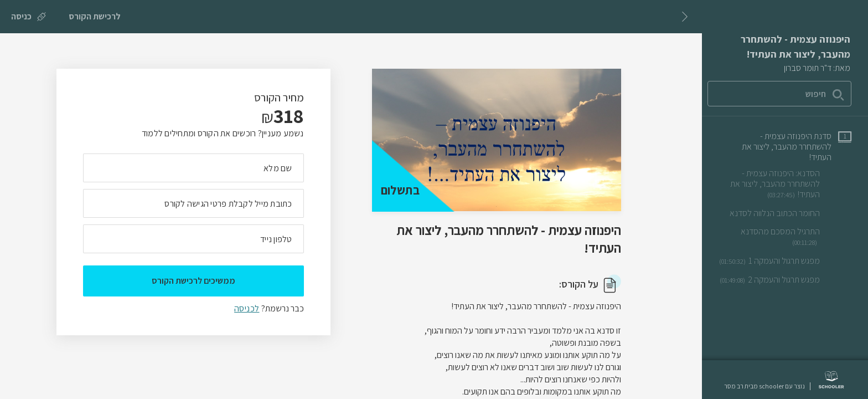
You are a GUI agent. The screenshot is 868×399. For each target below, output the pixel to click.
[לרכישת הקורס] (95, 17)
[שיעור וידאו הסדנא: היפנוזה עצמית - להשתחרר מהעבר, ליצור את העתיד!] (784, 184)
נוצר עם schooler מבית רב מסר (764, 386)
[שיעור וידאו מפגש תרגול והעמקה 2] (786, 280)
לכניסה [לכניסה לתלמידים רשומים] (247, 308)
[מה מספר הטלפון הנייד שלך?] (193, 239)
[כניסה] (29, 17)
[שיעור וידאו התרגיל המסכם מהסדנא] (784, 237)
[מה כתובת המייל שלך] (193, 203)
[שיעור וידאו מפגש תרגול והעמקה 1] (785, 261)
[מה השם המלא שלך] (193, 168)
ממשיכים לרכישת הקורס (193, 281)
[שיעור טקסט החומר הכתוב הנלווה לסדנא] (790, 213)
